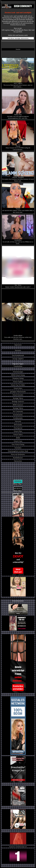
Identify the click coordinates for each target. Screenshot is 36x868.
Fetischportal (18, 428)
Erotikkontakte (18, 418)
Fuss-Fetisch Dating (18, 444)
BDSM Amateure (18, 405)
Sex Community (18, 411)
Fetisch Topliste (18, 382)
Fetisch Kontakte (18, 395)
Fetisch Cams (18, 441)
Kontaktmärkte (18, 415)
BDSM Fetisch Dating (18, 375)
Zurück (18, 49)
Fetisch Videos (18, 435)
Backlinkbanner (18, 458)
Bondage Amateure (18, 401)
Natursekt (18, 421)
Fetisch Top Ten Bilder (18, 385)
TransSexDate (18, 366)
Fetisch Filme (18, 431)
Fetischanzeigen (18, 372)
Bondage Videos (18, 398)
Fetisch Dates (18, 388)
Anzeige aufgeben (18, 359)
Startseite (18, 350)
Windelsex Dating (18, 378)
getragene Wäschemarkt (18, 392)
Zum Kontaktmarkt (18, 355)
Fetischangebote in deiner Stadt (18, 451)
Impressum (18, 345)
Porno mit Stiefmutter (18, 454)
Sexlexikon (18, 448)
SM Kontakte (18, 425)
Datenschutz (18, 461)
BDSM (18, 438)
